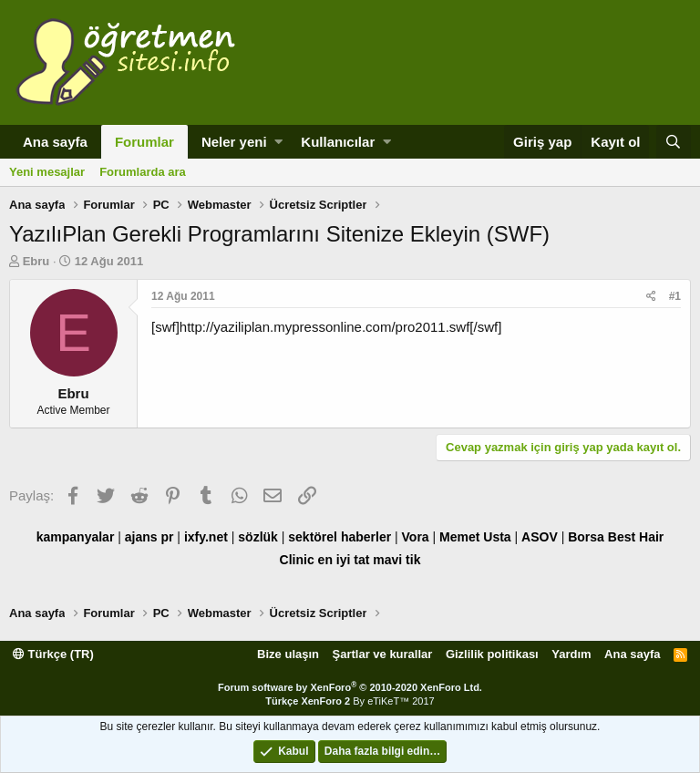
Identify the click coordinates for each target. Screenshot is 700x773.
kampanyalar (76, 537)
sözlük (258, 537)
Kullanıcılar (338, 142)
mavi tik (396, 560)
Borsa (586, 537)
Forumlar (144, 142)
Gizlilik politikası (492, 654)
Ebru (36, 261)
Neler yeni (234, 142)
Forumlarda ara (143, 172)
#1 (675, 296)
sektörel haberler (340, 537)
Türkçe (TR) (53, 654)
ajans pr (149, 537)
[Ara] (674, 142)
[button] (278, 142)
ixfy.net (206, 537)
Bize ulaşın (288, 654)
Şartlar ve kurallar (383, 654)
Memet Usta (475, 537)
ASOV (540, 537)
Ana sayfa (55, 142)
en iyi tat (344, 560)
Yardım (571, 654)
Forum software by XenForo (350, 687)
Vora (416, 537)
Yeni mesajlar (47, 172)
